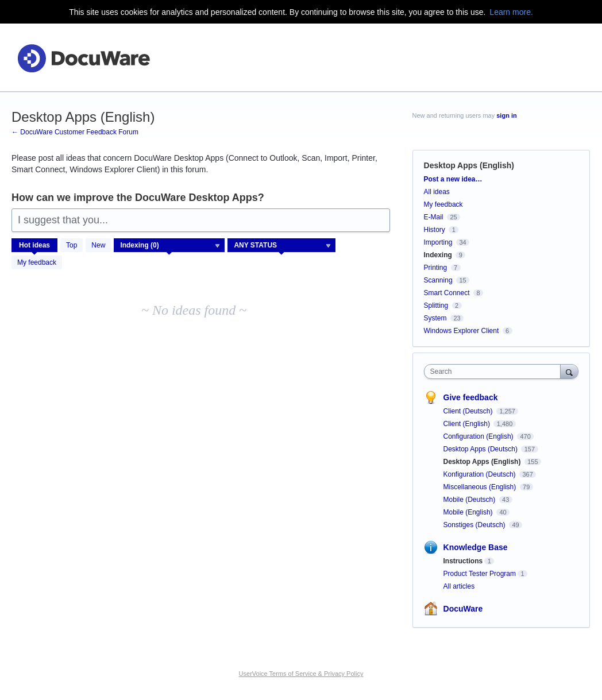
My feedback (37, 262)
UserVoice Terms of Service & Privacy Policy (301, 674)
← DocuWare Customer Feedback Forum (75, 132)
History (435, 230)
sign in (506, 115)
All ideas (437, 192)
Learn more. (511, 12)
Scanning (438, 280)
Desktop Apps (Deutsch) (482, 449)
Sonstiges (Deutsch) (475, 525)
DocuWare (463, 609)
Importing (438, 242)
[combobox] (495, 372)
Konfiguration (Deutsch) (481, 474)
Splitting (436, 305)
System (435, 318)
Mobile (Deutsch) (470, 500)
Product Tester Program (480, 574)
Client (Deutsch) (469, 411)
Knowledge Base (476, 547)
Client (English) (468, 424)
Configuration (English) (479, 436)
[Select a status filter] (282, 246)
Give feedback (471, 397)
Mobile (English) (469, 512)
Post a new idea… (453, 179)
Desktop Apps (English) (483, 462)
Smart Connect (447, 293)
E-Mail (434, 217)
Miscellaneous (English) (481, 487)
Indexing (438, 255)
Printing (436, 268)
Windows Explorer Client (462, 331)
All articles (459, 586)
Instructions (463, 561)
